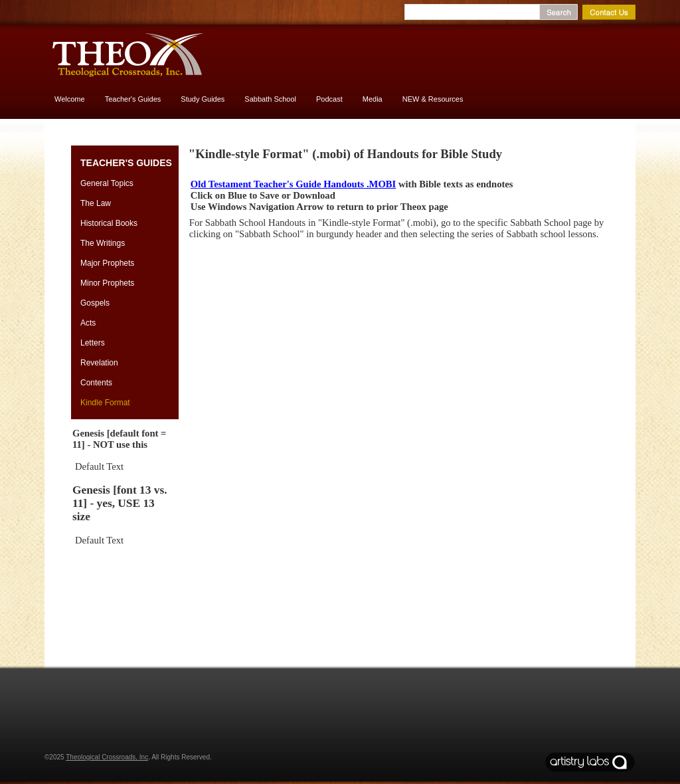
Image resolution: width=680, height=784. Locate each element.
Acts (88, 323)
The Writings (103, 243)
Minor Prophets (107, 283)
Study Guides (203, 99)
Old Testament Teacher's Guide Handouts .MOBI (293, 184)
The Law (96, 203)
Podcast (329, 99)
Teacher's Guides (133, 99)
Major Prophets (107, 263)
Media (373, 99)
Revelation (99, 363)
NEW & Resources (433, 99)
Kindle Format (105, 403)
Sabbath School (270, 99)
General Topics (107, 183)
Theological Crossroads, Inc (107, 757)
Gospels (95, 303)
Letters (93, 343)
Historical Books (109, 223)
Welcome (70, 99)
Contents (96, 383)
